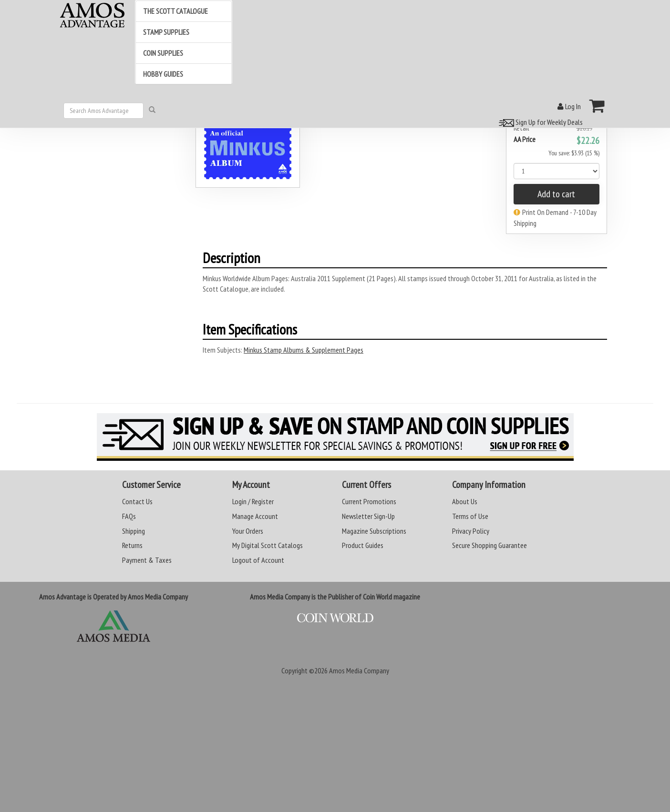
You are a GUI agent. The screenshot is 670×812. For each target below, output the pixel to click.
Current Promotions (369, 501)
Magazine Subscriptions (374, 531)
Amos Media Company (359, 670)
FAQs (129, 516)
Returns (132, 545)
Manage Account (255, 516)
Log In (569, 106)
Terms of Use (470, 516)
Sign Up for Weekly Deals (539, 122)
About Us (465, 501)
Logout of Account (258, 560)
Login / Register (253, 501)
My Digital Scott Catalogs (268, 545)
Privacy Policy (471, 531)
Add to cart (556, 194)
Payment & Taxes (147, 560)
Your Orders (248, 531)
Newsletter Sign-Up (368, 516)
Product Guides (363, 545)
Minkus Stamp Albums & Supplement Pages (304, 350)
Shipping (134, 531)
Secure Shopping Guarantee (490, 545)
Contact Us (137, 501)
